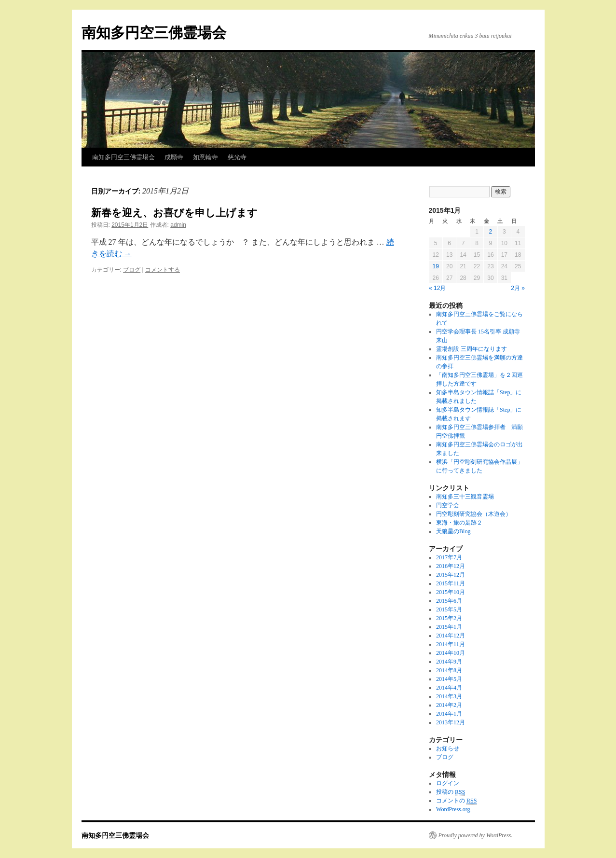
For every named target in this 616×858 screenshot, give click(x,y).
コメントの (456, 801)
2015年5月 (449, 609)
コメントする (163, 270)
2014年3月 (449, 696)
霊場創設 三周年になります (472, 349)
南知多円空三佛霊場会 (154, 33)
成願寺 (174, 157)
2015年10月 (451, 592)
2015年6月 (449, 601)
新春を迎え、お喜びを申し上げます (174, 213)
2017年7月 (449, 557)
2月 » (518, 288)
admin (178, 225)
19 (436, 266)
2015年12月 (451, 575)
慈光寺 (237, 157)
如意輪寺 (205, 157)
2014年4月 (449, 688)
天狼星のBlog (453, 531)
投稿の (451, 792)
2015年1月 (449, 627)
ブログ (132, 270)
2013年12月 (451, 722)
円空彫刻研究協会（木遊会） (474, 514)
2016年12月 (451, 566)
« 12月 (437, 288)
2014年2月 (449, 705)
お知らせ (448, 748)
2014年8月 (449, 670)
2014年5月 (449, 679)
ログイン (448, 783)
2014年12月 (451, 636)
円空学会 (448, 505)
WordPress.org (453, 809)
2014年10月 (451, 653)
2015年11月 (451, 583)
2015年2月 (449, 618)
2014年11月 (451, 644)
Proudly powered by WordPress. (476, 835)
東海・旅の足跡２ (459, 523)
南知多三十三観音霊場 (465, 497)
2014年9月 (449, 662)
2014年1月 (449, 714)
